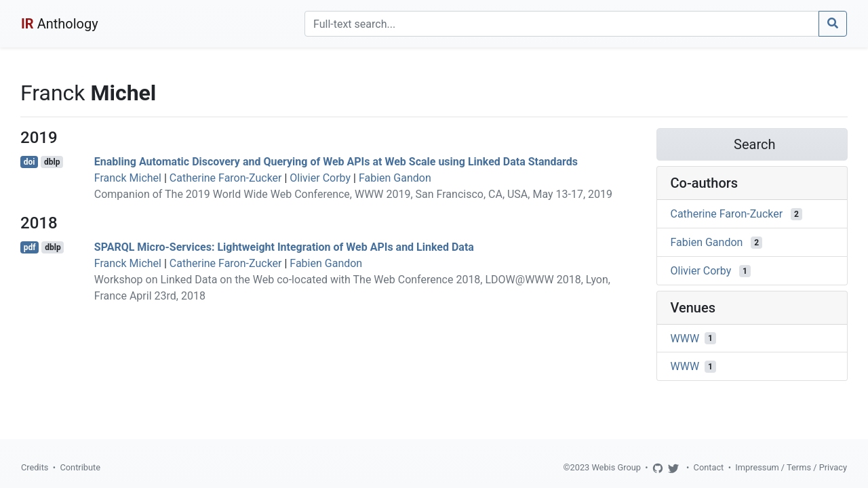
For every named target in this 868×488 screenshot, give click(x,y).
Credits (35, 467)
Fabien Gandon (395, 178)
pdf (30, 247)
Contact (709, 467)
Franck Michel (128, 178)
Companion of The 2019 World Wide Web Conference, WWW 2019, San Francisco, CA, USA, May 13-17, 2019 (353, 194)
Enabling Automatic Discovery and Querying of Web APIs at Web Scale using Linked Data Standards (336, 162)
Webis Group (616, 467)
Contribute (80, 467)
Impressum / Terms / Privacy (791, 467)
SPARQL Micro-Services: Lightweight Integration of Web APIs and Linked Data (284, 247)
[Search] (562, 24)
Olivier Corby (320, 178)
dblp (52, 162)
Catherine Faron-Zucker (226, 178)
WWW (685, 338)
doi (29, 162)
